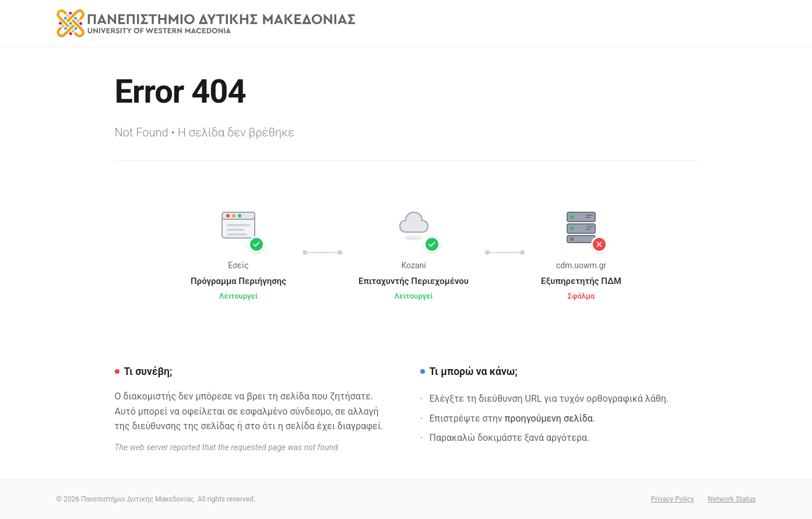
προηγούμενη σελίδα (549, 418)
